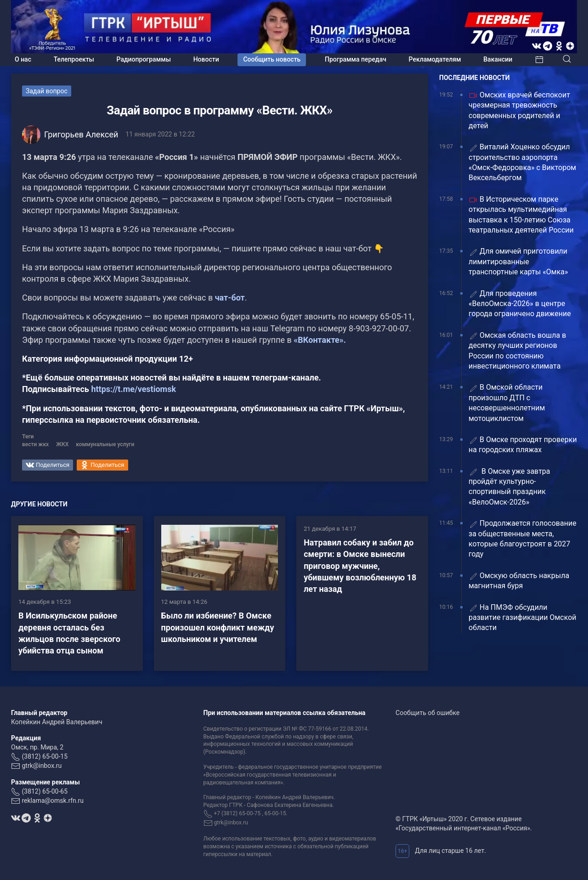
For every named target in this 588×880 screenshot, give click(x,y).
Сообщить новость (272, 59)
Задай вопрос (47, 91)
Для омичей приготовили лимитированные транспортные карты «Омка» (518, 261)
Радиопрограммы (144, 59)
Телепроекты (74, 59)
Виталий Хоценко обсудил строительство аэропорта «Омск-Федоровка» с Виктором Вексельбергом (522, 162)
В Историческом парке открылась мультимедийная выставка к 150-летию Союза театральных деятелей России (521, 215)
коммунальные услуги (105, 444)
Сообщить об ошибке (427, 713)
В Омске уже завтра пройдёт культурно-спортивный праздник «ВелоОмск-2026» (509, 487)
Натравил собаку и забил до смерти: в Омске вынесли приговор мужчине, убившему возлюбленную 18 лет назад (360, 566)
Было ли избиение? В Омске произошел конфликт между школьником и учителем (218, 627)
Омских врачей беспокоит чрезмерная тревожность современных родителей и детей (519, 110)
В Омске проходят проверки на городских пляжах (523, 445)
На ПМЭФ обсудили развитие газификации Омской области (523, 618)
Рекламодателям (435, 59)
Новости (206, 59)
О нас (23, 59)
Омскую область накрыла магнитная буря (519, 581)
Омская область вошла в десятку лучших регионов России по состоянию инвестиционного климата (517, 351)
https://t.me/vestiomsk (133, 389)
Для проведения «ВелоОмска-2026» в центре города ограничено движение (520, 304)
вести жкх (35, 444)
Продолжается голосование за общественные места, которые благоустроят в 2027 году (523, 539)
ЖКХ (62, 444)
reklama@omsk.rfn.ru (53, 801)
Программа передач (356, 59)
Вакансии (498, 59)
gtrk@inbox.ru (42, 766)
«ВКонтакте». (319, 340)
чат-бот (230, 298)
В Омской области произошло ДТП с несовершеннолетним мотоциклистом (507, 403)
